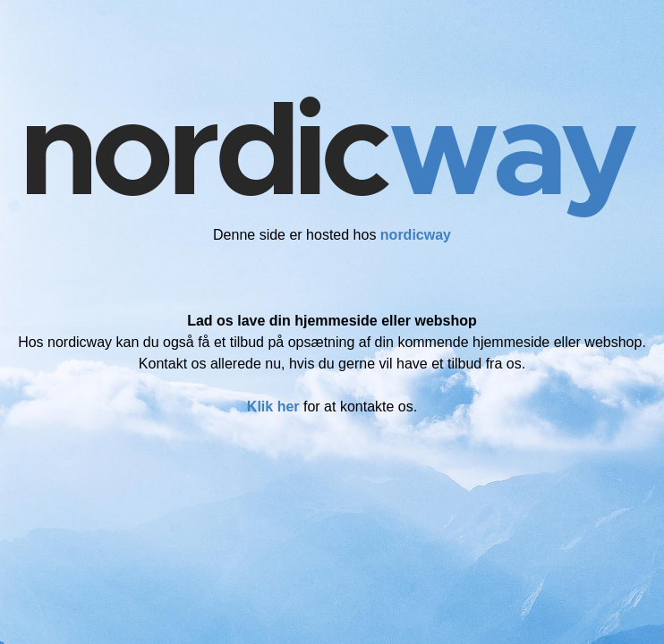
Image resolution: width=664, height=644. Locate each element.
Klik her (273, 407)
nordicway (416, 235)
